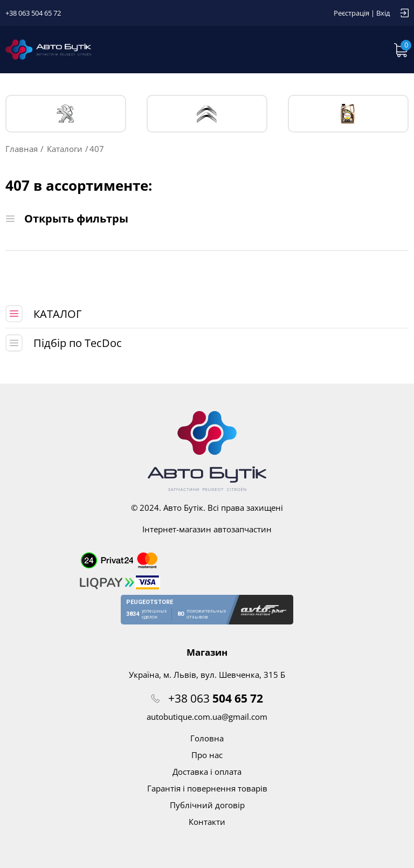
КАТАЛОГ (57, 314)
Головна (207, 738)
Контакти (207, 822)
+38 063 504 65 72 (33, 13)
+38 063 (216, 698)
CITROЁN (207, 114)
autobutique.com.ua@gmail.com (207, 717)
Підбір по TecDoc (78, 343)
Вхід (383, 13)
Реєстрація (351, 13)
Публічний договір (207, 805)
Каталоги (65, 149)
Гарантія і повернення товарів (207, 788)
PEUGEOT (66, 114)
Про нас (207, 755)
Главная (22, 149)
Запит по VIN (298, 50)
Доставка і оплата (207, 772)
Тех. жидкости (348, 114)
